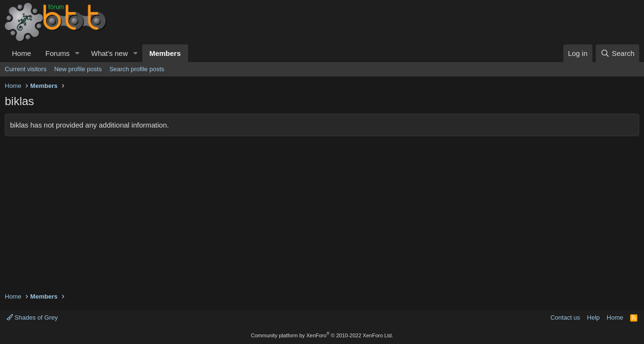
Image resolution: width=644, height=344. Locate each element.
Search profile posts (137, 69)
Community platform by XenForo (322, 335)
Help (594, 317)
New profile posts (78, 69)
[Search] (618, 53)
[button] (77, 53)
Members (165, 53)
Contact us (565, 317)
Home (21, 53)
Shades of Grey (32, 317)
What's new (110, 53)
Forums (58, 53)
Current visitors (26, 69)
